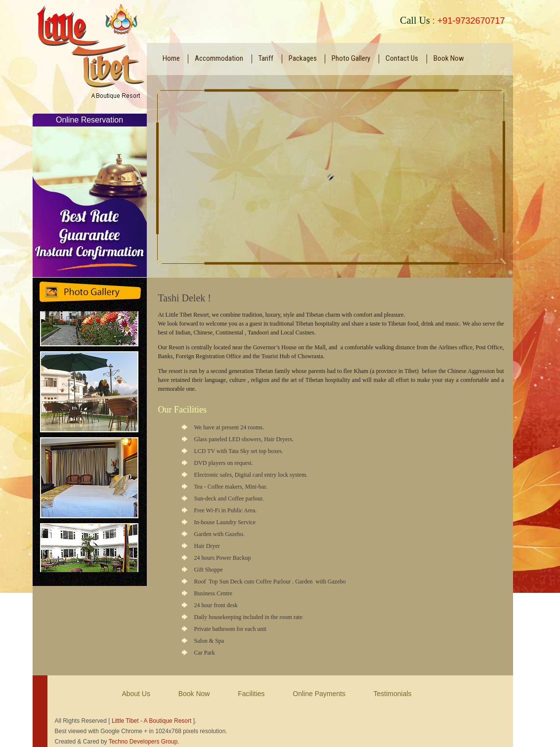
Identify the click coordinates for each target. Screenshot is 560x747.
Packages (303, 58)
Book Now (449, 58)
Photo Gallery (351, 58)
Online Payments (319, 694)
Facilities (251, 694)
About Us (136, 694)
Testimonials (393, 694)
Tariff (266, 58)
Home (171, 58)
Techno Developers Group (143, 742)
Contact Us (402, 58)
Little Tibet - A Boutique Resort (151, 721)
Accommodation (219, 58)
